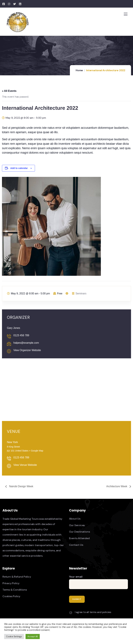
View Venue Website (25, 465)
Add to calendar (19, 168)
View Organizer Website (27, 350)
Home (79, 70)
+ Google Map (36, 451)
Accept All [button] (33, 637)
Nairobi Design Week (21, 486)
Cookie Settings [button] (14, 637)
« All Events (9, 91)
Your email (98, 582)
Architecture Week (117, 486)
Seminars (81, 293)
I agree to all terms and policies (93, 612)
